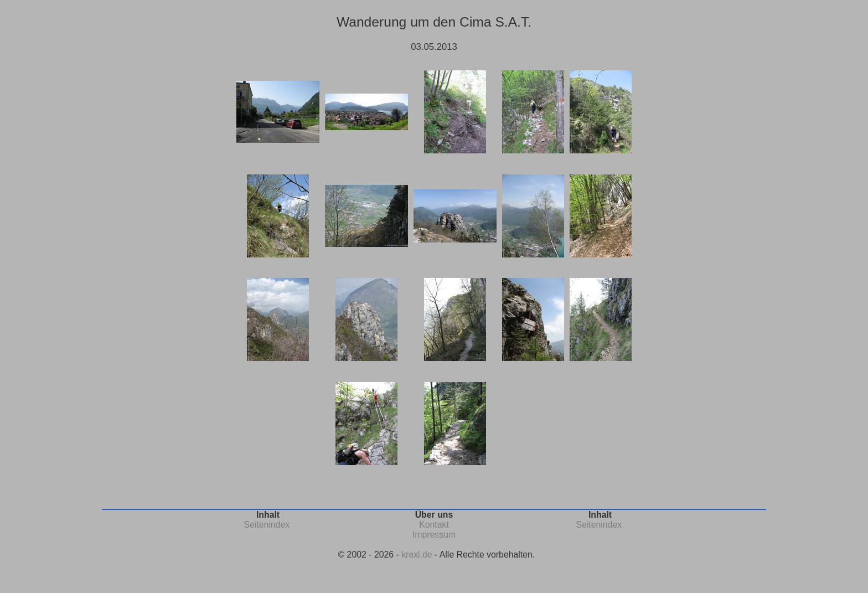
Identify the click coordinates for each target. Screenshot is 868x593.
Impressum (434, 535)
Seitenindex (267, 525)
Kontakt (434, 525)
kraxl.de (417, 555)
